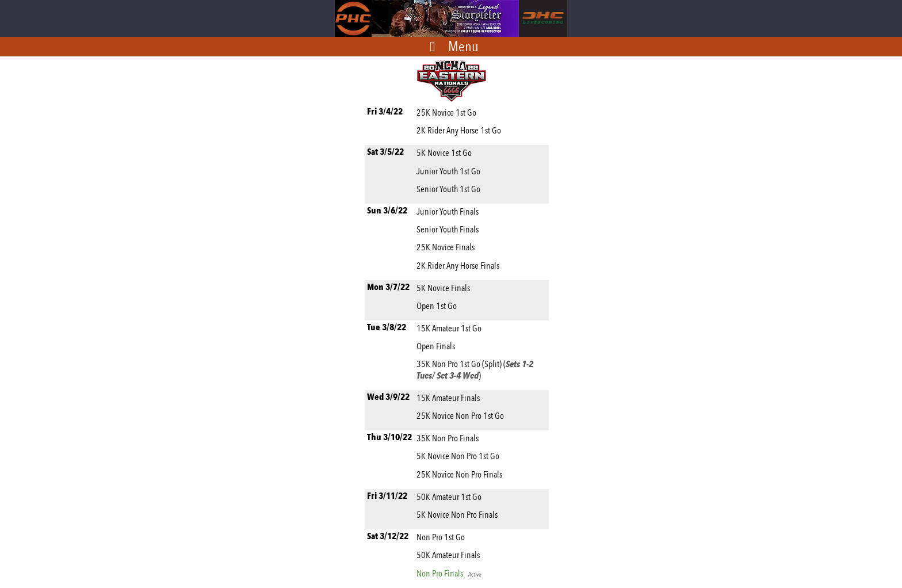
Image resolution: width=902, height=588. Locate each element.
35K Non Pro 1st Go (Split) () (475, 369)
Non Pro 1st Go (442, 537)
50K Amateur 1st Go (451, 497)
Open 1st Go (438, 306)
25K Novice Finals (447, 247)
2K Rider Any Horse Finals (460, 266)
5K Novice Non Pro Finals (459, 515)
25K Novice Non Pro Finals (461, 474)
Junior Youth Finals (449, 211)
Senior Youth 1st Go (450, 189)
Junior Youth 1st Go (450, 171)
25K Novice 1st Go (448, 112)
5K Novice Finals (445, 288)
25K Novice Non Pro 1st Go (462, 416)
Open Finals (437, 346)
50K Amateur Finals (450, 555)
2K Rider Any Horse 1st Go (460, 130)
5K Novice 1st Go (446, 153)
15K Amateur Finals (450, 398)
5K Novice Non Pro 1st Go (460, 456)
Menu (463, 46)
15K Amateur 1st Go (451, 328)
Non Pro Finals (449, 573)
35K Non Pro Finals (449, 438)
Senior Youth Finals (449, 229)
